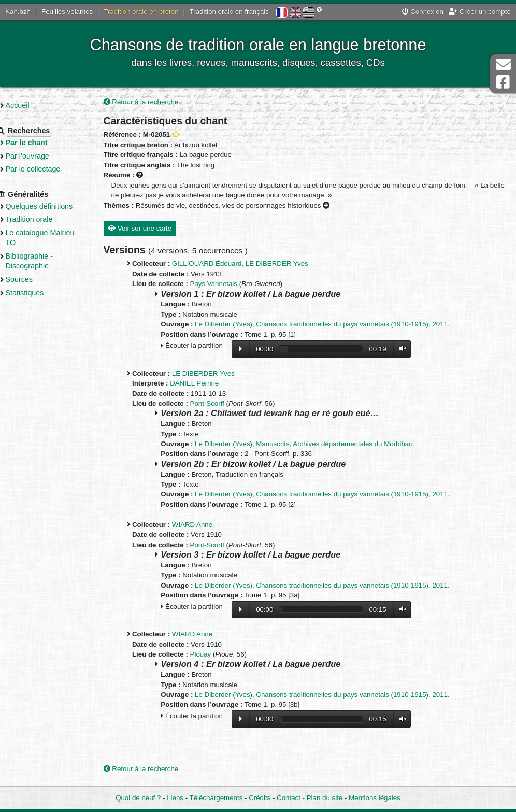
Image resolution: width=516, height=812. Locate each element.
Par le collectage (49, 169)
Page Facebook (503, 82)
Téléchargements (216, 798)
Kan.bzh (18, 12)
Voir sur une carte (153, 229)
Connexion (423, 12)
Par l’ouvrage (43, 156)
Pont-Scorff (220, 404)
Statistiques (40, 293)
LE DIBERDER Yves (290, 265)
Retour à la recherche (154, 102)
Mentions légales (375, 798)
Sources (35, 279)
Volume (413, 349)
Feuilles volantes (67, 12)
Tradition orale (45, 219)
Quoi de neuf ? (138, 798)
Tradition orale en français (229, 12)
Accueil (33, 105)
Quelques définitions (55, 206)
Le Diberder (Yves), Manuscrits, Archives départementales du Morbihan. (318, 444)
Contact (289, 798)
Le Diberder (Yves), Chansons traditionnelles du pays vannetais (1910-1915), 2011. (335, 325)
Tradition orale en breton (141, 12)
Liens (175, 798)
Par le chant (42, 143)
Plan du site (325, 798)
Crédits (260, 798)
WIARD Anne (205, 525)
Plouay (214, 655)
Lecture (253, 349)
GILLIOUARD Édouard (220, 265)
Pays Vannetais (227, 285)
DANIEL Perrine (207, 384)
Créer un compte (480, 12)
